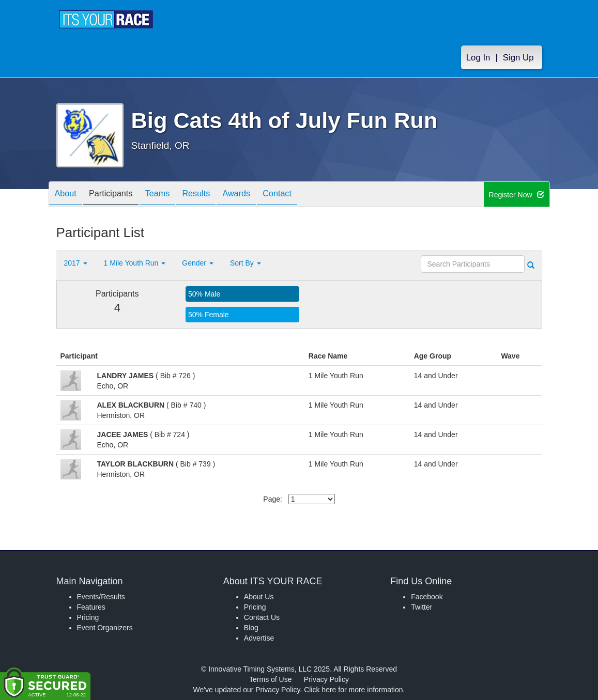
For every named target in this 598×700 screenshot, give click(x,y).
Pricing (88, 617)
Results (214, 195)
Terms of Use (270, 679)
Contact (305, 195)
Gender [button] (198, 263)
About (68, 195)
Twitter (421, 607)
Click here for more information (353, 690)
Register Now (517, 195)
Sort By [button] (246, 263)
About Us (259, 597)
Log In (478, 58)
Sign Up (518, 58)
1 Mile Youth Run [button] (135, 263)
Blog (251, 628)
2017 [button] (76, 263)
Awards (259, 195)
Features (91, 607)
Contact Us (262, 617)
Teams (170, 195)
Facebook (427, 597)
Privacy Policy (326, 679)
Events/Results (101, 597)
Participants (118, 195)
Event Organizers (105, 628)
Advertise (259, 638)
